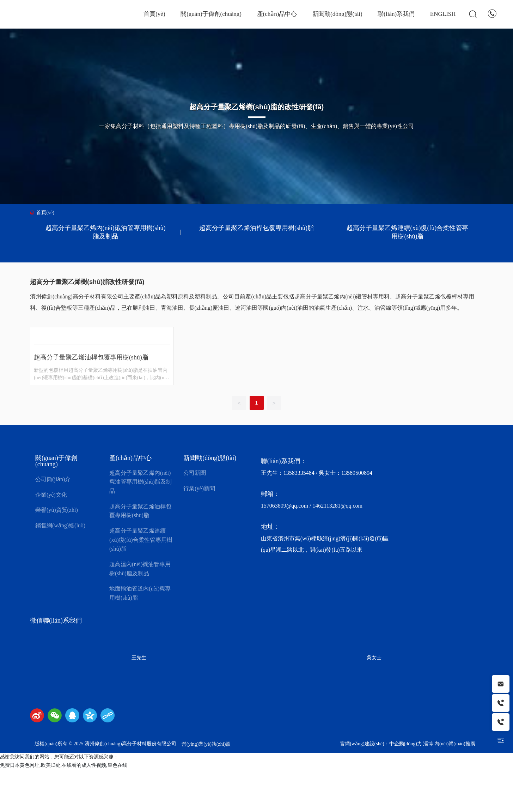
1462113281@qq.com (337, 506)
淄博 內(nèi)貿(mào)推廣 (449, 744)
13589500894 (357, 473)
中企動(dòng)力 (406, 744)
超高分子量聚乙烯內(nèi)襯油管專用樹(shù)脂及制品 (106, 232)
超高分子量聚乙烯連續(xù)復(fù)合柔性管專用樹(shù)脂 (407, 232)
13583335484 (299, 473)
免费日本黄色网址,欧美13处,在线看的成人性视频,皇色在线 (64, 765)
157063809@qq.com (285, 506)
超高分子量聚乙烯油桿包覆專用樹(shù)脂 (256, 228)
